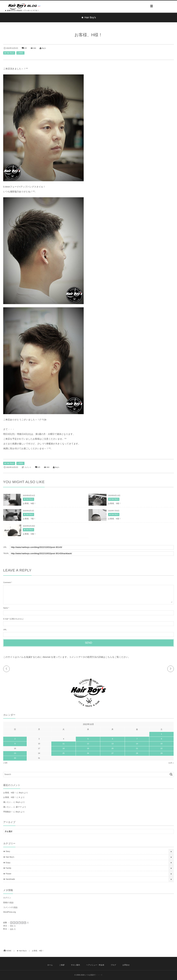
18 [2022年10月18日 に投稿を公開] (64, 749)
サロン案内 (75, 965)
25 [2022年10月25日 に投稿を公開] (64, 753)
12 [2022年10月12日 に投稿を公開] (88, 744)
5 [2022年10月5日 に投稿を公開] (88, 739)
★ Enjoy (7, 863)
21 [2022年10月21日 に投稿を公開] (137, 749)
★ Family (7, 868)
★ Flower (7, 874)
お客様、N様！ (29, 505)
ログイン (7, 898)
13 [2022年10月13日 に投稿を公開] (112, 744)
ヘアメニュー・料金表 (95, 965)
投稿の (8, 903)
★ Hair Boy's (9, 53)
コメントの (10, 907)
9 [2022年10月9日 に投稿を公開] (15, 744)
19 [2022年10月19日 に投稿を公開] (88, 749)
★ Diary (7, 851)
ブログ (113, 965)
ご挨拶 (62, 965)
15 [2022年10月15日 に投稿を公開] (161, 744)
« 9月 (5, 763)
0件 (26, 48)
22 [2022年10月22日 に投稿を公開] (161, 749)
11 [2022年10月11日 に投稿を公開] (64, 744)
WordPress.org (9, 912)
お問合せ (126, 965)
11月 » (171, 763)
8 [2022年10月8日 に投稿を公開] (161, 739)
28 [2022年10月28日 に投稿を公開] (137, 753)
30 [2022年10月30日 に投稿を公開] (15, 758)
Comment (7, 583)
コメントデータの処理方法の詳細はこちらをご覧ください (99, 657)
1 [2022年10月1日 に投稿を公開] (161, 734)
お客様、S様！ (115, 505)
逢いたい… (8, 802)
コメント (28, 467)
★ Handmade (9, 879)
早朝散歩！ (8, 812)
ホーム (50, 965)
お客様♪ (20, 53)
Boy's (44, 48)
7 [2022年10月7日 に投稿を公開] (137, 739)
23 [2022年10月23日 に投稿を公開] (15, 753)
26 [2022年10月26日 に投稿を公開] (88, 753)
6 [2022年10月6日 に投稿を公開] (112, 739)
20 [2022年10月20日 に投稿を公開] (112, 749)
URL (5, 630)
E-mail (6, 619)
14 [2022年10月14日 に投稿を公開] (137, 744)
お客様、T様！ (29, 520)
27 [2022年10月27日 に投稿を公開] (112, 753)
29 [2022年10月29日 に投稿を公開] (161, 753)
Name (6, 608)
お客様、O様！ (29, 535)
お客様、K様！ (115, 520)
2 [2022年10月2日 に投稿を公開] (15, 739)
